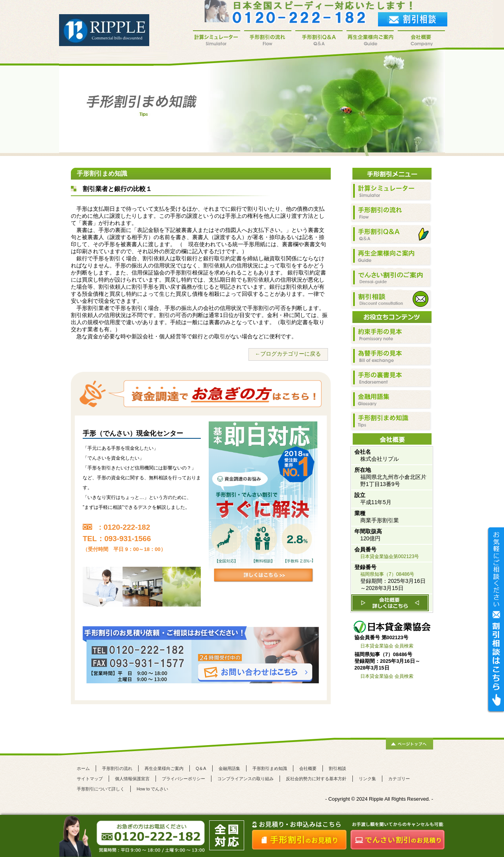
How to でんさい (152, 789)
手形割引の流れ (117, 768)
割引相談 (337, 768)
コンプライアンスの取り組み (246, 779)
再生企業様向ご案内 (164, 768)
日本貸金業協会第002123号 (390, 556)
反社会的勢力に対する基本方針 (316, 779)
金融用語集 (229, 768)
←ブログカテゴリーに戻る (288, 354)
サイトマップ (90, 779)
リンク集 (367, 779)
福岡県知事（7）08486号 (387, 574)
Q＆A (201, 768)
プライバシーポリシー (183, 779)
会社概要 (308, 768)
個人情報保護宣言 (132, 779)
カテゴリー (399, 779)
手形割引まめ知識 (270, 768)
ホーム (83, 768)
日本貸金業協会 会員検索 (387, 646)
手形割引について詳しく (101, 789)
